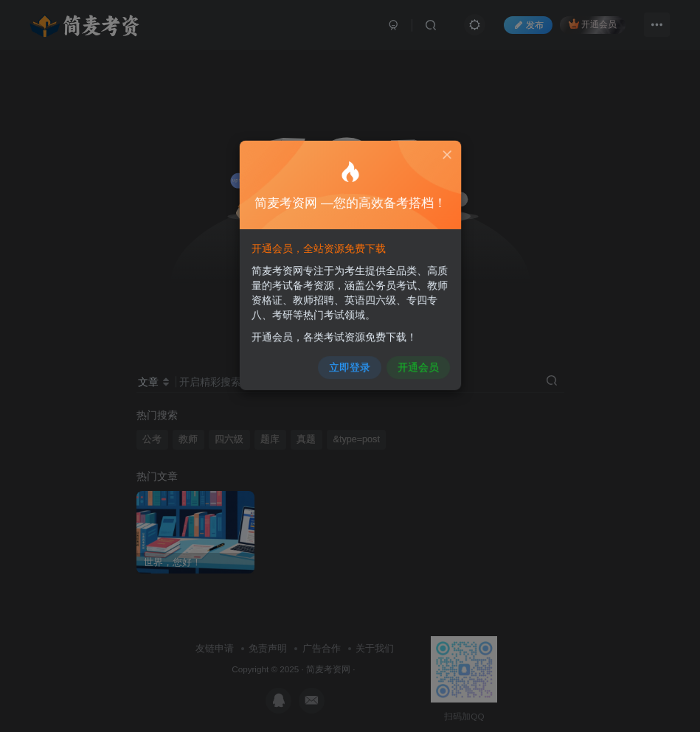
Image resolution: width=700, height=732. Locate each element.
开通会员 (412, 359)
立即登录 (349, 359)
